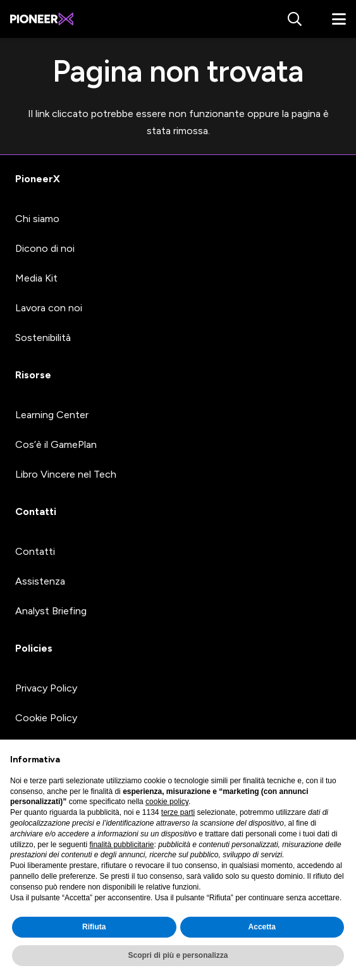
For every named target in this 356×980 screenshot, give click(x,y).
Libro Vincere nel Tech (66, 474)
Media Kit (36, 278)
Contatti (36, 512)
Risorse (33, 375)
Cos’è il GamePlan (56, 444)
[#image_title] (42, 19)
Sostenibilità (43, 338)
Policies (34, 648)
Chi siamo (37, 219)
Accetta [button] (262, 927)
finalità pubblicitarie (121, 845)
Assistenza (40, 581)
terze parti (178, 812)
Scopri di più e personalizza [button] (178, 955)
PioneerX (38, 179)
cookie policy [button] (167, 802)
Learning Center (52, 415)
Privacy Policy (46, 688)
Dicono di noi (45, 248)
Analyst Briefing (51, 611)
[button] (294, 19)
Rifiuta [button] (94, 927)
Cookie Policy (46, 718)
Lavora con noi (49, 308)
